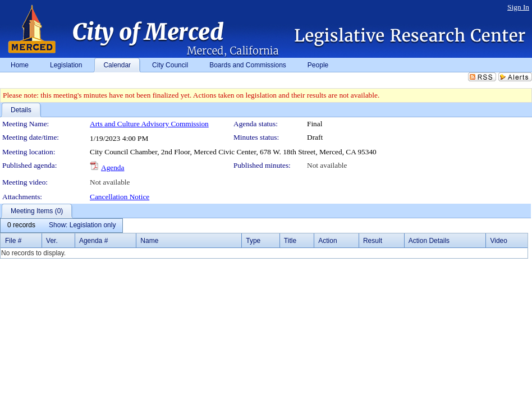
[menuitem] (21, 226)
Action (327, 241)
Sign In (518, 7)
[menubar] (61, 226)
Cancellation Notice (120, 197)
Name (149, 241)
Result (373, 241)
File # (13, 241)
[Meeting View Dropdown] (82, 226)
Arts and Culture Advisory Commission (149, 124)
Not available (327, 165)
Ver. (52, 241)
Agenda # (93, 241)
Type (253, 241)
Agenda (113, 167)
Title (290, 241)
